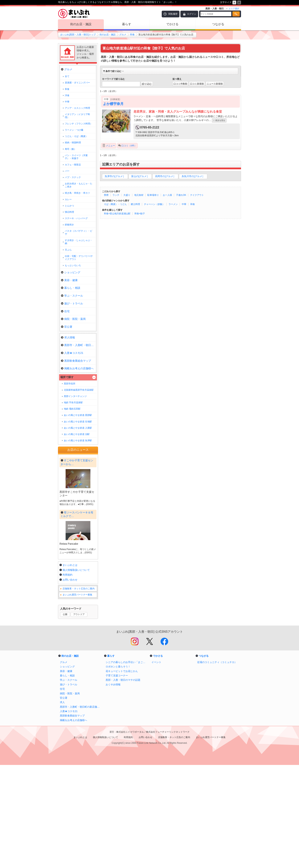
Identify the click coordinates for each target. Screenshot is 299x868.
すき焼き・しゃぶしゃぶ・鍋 (79, 242)
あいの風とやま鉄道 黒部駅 (78, 415)
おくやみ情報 (113, 788)
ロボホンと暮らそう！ (118, 770)
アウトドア (79, 717)
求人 (62, 805)
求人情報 (68, 337)
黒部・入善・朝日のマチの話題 (123, 783)
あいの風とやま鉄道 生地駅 (78, 422)
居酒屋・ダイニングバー (77, 83)
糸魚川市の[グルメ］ (193, 176)
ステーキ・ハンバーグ (76, 218)
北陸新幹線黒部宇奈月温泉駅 (79, 390)
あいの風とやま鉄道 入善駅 (78, 428)
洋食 (67, 95)
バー (67, 171)
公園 (65, 717)
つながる (218, 24)
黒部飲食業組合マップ (76, 361)
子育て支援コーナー (117, 779)
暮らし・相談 (71, 288)
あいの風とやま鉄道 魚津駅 (78, 440)
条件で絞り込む (113, 71)
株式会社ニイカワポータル (130, 835)
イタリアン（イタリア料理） (77, 116)
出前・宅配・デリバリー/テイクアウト (79, 258)
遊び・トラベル (72, 303)
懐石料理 (69, 212)
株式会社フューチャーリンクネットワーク (168, 835)
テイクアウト (197, 195)
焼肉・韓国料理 (73, 143)
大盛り (127, 195)
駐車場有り (153, 195)
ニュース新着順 (215, 84)
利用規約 (68, 678)
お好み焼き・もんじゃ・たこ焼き (79, 185)
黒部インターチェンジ (75, 396)
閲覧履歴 (173, 14)
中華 (184, 204)
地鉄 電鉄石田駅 (72, 409)
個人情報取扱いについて (76, 673)
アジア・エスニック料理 (77, 108)
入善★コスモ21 (72, 353)
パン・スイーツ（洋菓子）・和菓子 (76, 157)
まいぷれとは (70, 668)
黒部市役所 (70, 384)
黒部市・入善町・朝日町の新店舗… (78, 345)
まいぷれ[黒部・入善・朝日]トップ (78, 35)
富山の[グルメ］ (140, 176)
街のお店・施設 (81, 24)
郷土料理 (135, 204)
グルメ (123, 35)
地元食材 (139, 195)
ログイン (192, 14)
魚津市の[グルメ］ (115, 176)
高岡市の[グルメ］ (165, 176)
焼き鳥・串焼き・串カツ (77, 193)
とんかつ (69, 206)
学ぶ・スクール (72, 296)
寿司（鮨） (71, 149)
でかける (172, 24)
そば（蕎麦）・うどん (115, 204)
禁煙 (106, 195)
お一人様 (167, 195)
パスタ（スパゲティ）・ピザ (79, 232)
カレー (68, 199)
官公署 (67, 327)
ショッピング (71, 272)
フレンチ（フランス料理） (79, 124)
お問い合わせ (70, 683)
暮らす (127, 24)
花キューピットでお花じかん (122, 774)
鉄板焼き (69, 225)
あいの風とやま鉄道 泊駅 (77, 434)
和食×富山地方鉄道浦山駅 (117, 214)
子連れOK (181, 195)
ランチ (116, 195)
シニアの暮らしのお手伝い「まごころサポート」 (127, 765)
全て (67, 76)
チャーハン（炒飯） (154, 204)
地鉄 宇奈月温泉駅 (73, 403)
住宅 (65, 311)
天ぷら (68, 250)
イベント (156, 765)
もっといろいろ (73, 265)
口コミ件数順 (180, 84)
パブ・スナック (73, 177)
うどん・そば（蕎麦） (76, 136)
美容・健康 (69, 280)
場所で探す (67, 377)
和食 (132, 35)
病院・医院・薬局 (73, 319)
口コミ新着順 (197, 84)
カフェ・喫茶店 (73, 165)
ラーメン (173, 204)
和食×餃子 (140, 214)
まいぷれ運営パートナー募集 (77, 698)
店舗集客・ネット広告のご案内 (79, 692)
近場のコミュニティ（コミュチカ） (217, 765)
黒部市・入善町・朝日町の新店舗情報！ (81, 810)
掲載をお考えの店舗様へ (77, 368)
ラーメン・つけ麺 (74, 130)
